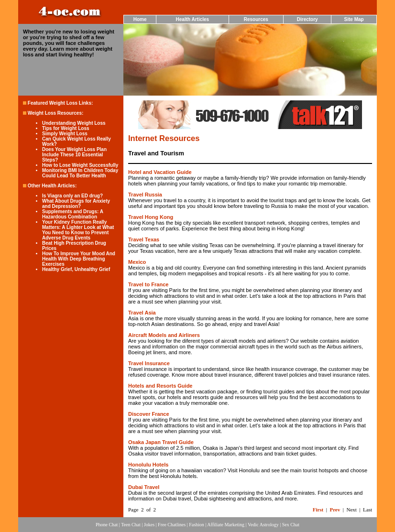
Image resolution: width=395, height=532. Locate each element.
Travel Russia (145, 195)
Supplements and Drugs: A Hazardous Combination (73, 214)
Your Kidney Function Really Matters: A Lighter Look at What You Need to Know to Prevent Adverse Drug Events (78, 230)
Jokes (149, 525)
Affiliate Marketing (226, 525)
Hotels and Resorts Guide (160, 386)
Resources (256, 19)
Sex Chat (291, 525)
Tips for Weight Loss (66, 128)
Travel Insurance (149, 363)
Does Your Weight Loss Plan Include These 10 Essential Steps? (74, 155)
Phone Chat (107, 525)
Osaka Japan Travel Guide (161, 442)
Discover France (149, 414)
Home (140, 19)
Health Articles (193, 19)
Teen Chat (131, 525)
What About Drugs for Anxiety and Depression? (76, 204)
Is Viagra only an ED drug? (72, 196)
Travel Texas (144, 239)
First (318, 510)
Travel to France (148, 284)
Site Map (354, 19)
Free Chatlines (172, 525)
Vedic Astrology (263, 525)
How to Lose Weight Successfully (80, 165)
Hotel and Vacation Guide (160, 172)
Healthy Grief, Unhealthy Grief (76, 269)
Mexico (137, 262)
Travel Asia (142, 313)
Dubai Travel (144, 487)
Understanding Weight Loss (74, 123)
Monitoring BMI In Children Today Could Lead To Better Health (80, 173)
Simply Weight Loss (65, 134)
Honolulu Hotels (148, 465)
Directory (307, 19)
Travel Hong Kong (151, 217)
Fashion (197, 525)
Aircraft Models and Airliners (164, 335)
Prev (335, 510)
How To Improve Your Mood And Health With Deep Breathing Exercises (79, 259)
